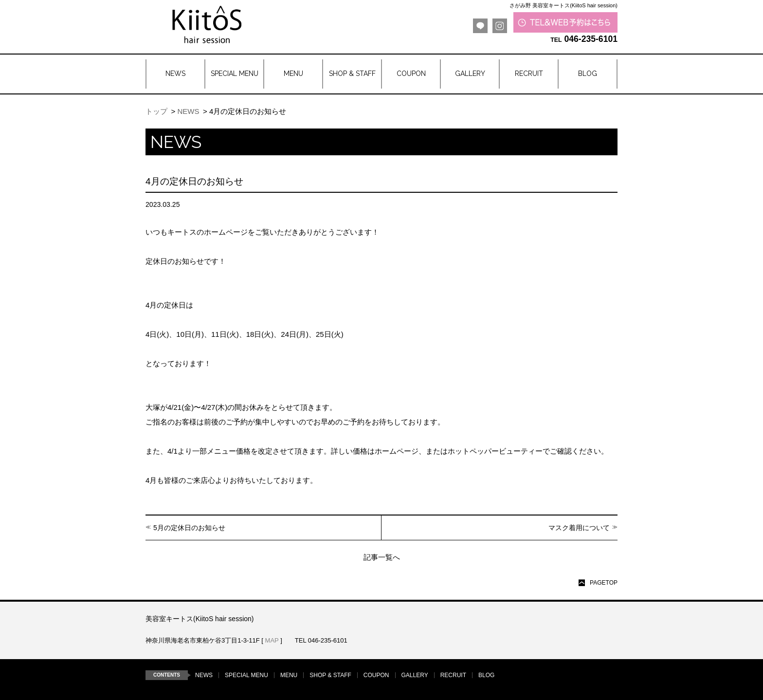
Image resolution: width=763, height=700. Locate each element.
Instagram (500, 26)
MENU (289, 675)
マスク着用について (579, 528)
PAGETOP (604, 583)
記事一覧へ (382, 557)
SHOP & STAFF (330, 675)
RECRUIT (453, 675)
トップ (156, 111)
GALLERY (415, 675)
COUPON (376, 675)
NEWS (188, 111)
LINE (480, 26)
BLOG (486, 675)
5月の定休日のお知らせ (189, 528)
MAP (272, 640)
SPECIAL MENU (246, 675)
